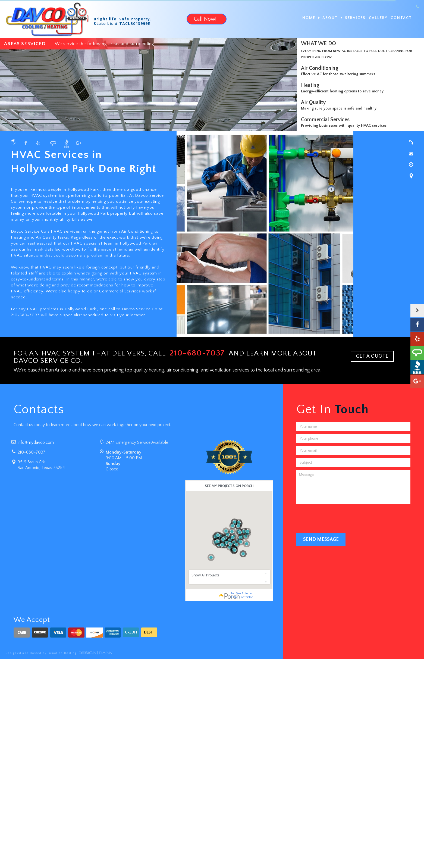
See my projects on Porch (229, 486)
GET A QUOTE (372, 356)
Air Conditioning (321, 68)
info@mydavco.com (36, 442)
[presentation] (338, 517)
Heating (312, 85)
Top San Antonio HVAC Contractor (241, 595)
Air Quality (315, 102)
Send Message (321, 539)
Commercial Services (327, 120)
